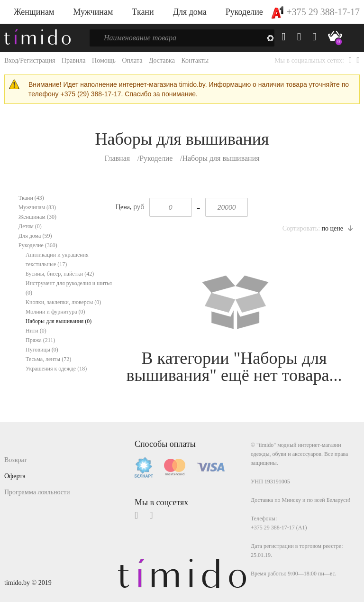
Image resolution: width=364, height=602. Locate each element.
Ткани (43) (31, 198)
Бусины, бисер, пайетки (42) (60, 274)
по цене (337, 228)
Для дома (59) (35, 236)
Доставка (162, 60)
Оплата (132, 60)
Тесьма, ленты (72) (48, 359)
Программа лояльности (37, 492)
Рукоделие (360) (38, 245)
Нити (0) (36, 331)
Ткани (143, 12)
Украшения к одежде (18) (56, 369)
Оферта (15, 476)
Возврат (15, 460)
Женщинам (34, 12)
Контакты (195, 60)
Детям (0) (30, 226)
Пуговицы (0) (42, 350)
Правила (74, 60)
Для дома (190, 12)
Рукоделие (244, 12)
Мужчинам (93, 12)
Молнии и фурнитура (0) (55, 312)
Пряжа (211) (40, 340)
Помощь (104, 60)
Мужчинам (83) (37, 207)
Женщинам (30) (37, 217)
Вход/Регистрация (30, 60)
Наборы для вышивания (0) (59, 321)
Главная (117, 158)
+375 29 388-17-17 (315, 12)
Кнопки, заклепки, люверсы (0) (63, 302)
